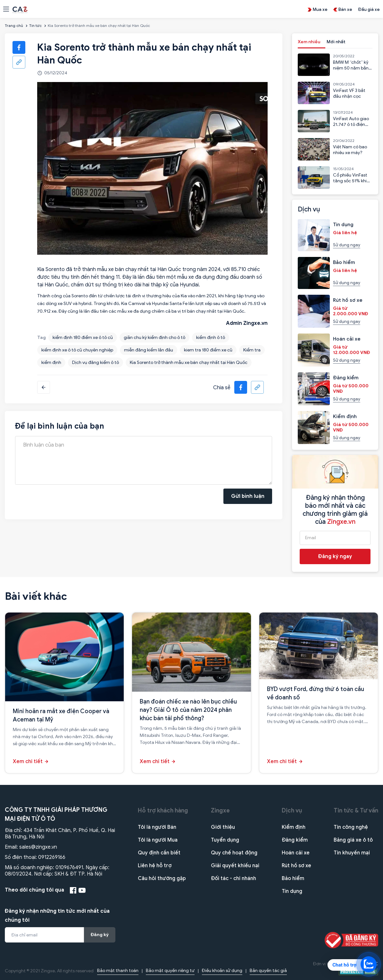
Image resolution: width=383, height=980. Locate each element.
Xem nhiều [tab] (309, 42)
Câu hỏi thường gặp (162, 878)
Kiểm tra (252, 350)
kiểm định (51, 362)
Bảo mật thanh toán (118, 971)
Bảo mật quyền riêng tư (170, 971)
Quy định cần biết (159, 853)
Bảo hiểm (293, 878)
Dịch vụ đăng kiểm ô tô (96, 362)
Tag (42, 338)
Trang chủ (14, 25)
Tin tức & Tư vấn (356, 811)
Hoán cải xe (296, 853)
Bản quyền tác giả (268, 971)
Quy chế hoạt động (234, 853)
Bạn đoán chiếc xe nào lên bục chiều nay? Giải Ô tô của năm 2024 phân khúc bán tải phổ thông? (188, 710)
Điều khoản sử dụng (222, 971)
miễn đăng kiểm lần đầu (149, 350)
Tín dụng (292, 891)
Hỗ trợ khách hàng (163, 811)
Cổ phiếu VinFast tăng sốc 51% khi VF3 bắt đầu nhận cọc (351, 184)
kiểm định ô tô (211, 338)
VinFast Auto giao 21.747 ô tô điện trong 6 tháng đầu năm (352, 127)
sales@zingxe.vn (38, 847)
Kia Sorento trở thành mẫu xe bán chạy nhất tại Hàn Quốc (189, 362)
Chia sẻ (222, 388)
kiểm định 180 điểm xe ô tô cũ (83, 338)
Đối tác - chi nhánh (233, 878)
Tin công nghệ (351, 827)
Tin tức (35, 25)
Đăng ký (100, 935)
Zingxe (220, 811)
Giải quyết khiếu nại (235, 866)
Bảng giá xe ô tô (353, 840)
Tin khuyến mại (352, 853)
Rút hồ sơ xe (296, 866)
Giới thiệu (223, 827)
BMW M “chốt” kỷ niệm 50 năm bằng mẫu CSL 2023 (352, 68)
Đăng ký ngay (335, 556)
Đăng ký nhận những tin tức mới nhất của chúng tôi (57, 916)
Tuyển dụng (225, 840)
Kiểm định (294, 827)
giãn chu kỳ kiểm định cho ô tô (154, 338)
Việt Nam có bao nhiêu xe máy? (350, 150)
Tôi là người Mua (158, 840)
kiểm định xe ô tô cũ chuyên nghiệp (77, 350)
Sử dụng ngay (347, 245)
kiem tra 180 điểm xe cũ (208, 350)
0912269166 (52, 857)
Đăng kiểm (295, 840)
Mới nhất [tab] (336, 42)
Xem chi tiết (28, 762)
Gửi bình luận (248, 496)
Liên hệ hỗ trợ (155, 866)
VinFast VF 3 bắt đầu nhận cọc (349, 93)
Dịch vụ (292, 811)
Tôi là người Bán (157, 827)
